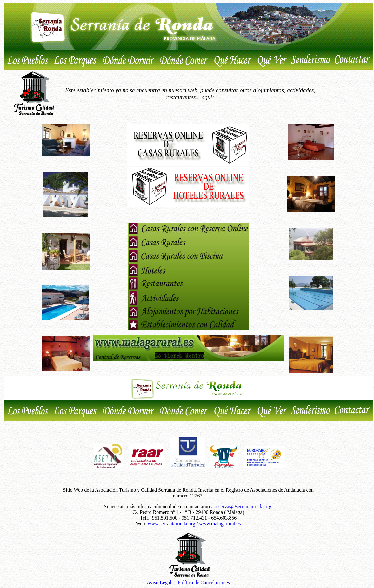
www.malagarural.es (220, 524)
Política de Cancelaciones (204, 582)
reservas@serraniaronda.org (243, 506)
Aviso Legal (159, 582)
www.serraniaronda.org (171, 524)
